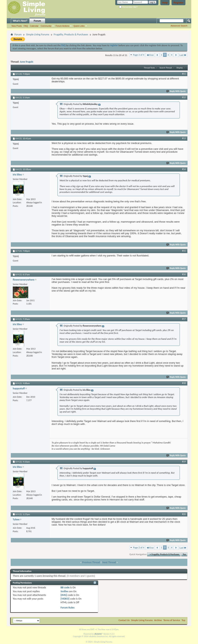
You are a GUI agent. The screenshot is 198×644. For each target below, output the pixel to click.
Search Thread (166, 68)
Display (180, 68)
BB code (65, 587)
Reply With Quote (176, 91)
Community (46, 26)
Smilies (64, 591)
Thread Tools (149, 68)
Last (183, 55)
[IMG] (64, 595)
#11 (184, 74)
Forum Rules (67, 608)
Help (165, 3)
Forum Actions (62, 26)
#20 (184, 514)
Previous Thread (91, 562)
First (150, 55)
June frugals (27, 62)
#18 (184, 383)
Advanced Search (179, 26)
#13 (184, 138)
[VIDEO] (65, 599)
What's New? (20, 21)
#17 (184, 319)
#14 (184, 169)
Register (178, 3)
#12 (184, 97)
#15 (184, 251)
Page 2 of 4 (139, 55)
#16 (184, 274)
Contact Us (124, 620)
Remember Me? (128, 7)
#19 (184, 462)
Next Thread (109, 562)
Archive (158, 620)
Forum (37, 21)
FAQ (26, 26)
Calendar (34, 26)
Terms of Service (172, 620)
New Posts (17, 26)
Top (184, 554)
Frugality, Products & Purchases (71, 34)
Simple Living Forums (38, 34)
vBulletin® (99, 634)
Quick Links (79, 26)
